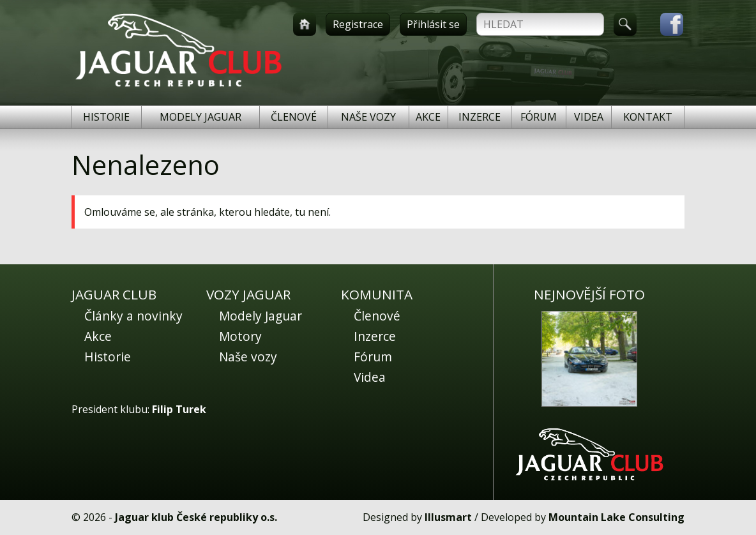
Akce (428, 117)
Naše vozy (368, 117)
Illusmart (448, 517)
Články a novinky (133, 316)
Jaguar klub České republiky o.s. (196, 517)
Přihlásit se (433, 24)
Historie (106, 117)
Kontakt (648, 117)
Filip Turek (179, 409)
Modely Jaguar (200, 117)
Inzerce (480, 117)
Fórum (539, 117)
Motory (240, 336)
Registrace (358, 24)
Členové (294, 117)
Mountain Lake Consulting (616, 517)
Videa (589, 117)
